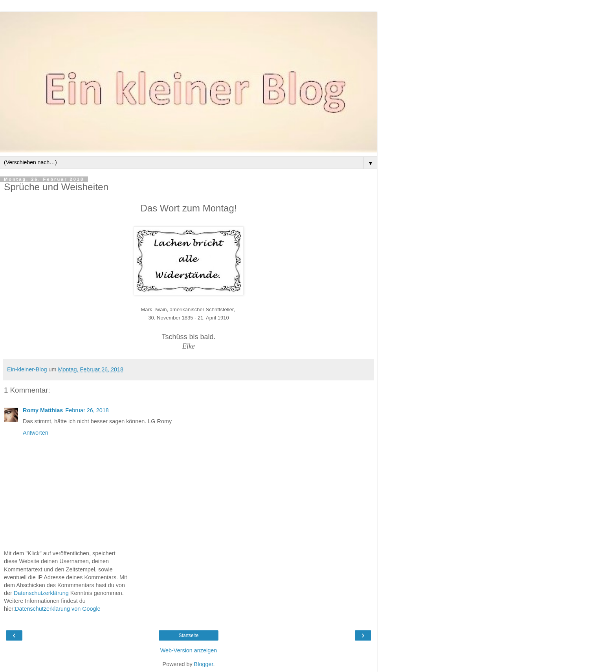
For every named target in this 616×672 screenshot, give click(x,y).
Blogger (204, 664)
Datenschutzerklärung (41, 593)
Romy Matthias (43, 410)
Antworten (36, 433)
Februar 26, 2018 (87, 410)
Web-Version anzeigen (189, 650)
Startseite (189, 635)
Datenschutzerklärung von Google (58, 609)
